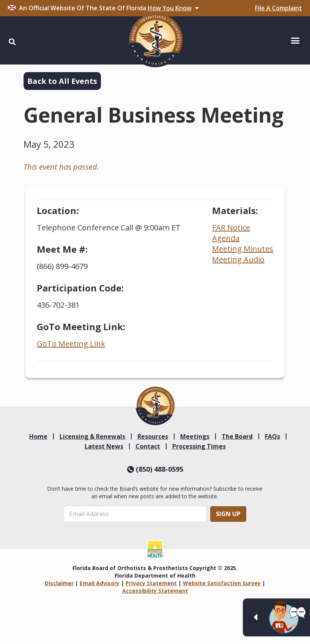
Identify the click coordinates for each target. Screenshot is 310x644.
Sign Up (228, 514)
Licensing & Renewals (92, 436)
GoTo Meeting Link (71, 344)
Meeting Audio (238, 259)
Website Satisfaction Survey (222, 583)
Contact (148, 446)
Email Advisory (100, 583)
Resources (153, 436)
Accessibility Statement (155, 591)
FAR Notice (231, 228)
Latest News (104, 446)
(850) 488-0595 (155, 469)
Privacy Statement (151, 583)
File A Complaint (279, 8)
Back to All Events (62, 81)
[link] (155, 406)
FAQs (272, 436)
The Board (237, 436)
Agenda (226, 238)
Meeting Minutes (243, 249)
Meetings (195, 436)
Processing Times (199, 446)
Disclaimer (59, 583)
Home (38, 436)
